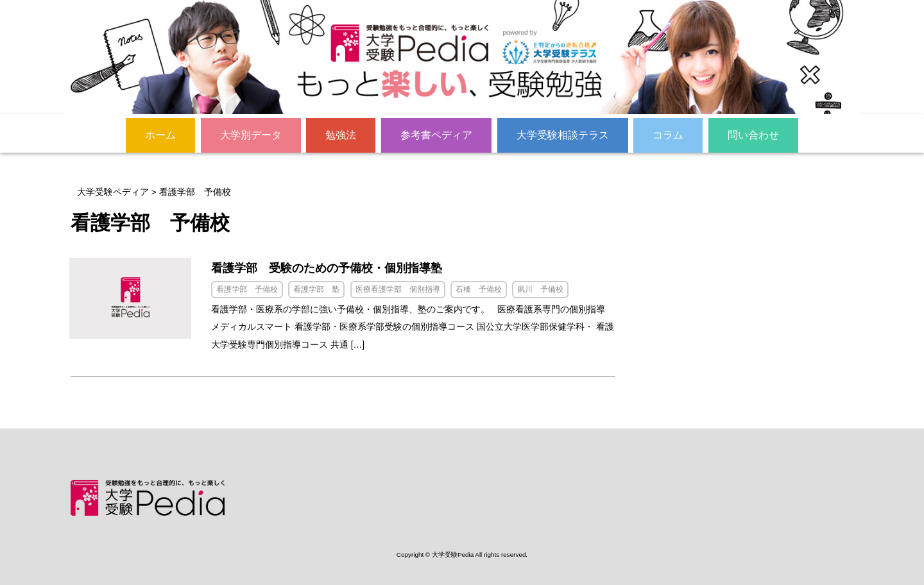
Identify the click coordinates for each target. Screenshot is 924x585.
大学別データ (251, 134)
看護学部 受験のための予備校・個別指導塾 (341, 268)
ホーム (160, 134)
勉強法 (341, 134)
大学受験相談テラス (563, 134)
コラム (668, 134)
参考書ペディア (436, 134)
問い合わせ (753, 134)
